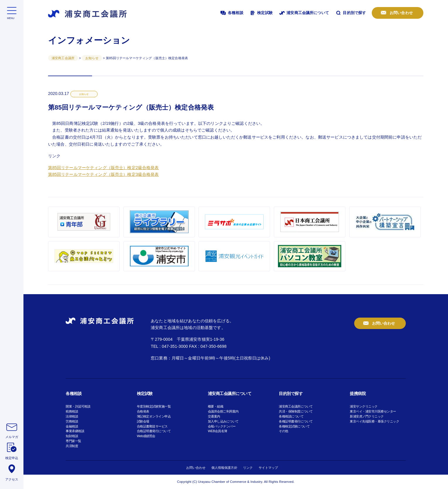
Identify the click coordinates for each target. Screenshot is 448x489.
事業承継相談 (75, 431)
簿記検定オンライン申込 (154, 416)
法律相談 (72, 416)
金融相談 (72, 426)
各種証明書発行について (296, 421)
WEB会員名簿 (218, 431)
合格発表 (143, 411)
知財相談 (72, 436)
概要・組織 (216, 406)
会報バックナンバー (222, 426)
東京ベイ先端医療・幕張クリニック (374, 421)
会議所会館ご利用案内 (223, 411)
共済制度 (72, 446)
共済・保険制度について (296, 411)
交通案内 (214, 416)
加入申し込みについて (223, 421)
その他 (284, 431)
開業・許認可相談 (78, 406)
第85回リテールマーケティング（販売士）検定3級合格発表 (103, 174)
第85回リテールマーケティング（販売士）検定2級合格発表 (103, 168)
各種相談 (231, 13)
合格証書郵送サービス (152, 426)
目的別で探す (351, 13)
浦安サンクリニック (364, 406)
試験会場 (143, 421)
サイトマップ (268, 468)
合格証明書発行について (154, 431)
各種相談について (291, 416)
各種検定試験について (294, 426)
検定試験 (261, 13)
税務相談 (72, 411)
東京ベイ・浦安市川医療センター (373, 411)
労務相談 (72, 421)
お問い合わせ (401, 13)
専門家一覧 (73, 441)
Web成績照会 (146, 436)
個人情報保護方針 (224, 468)
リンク (248, 468)
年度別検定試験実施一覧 (154, 406)
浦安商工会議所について (304, 13)
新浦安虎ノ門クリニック (367, 416)
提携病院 (358, 393)
